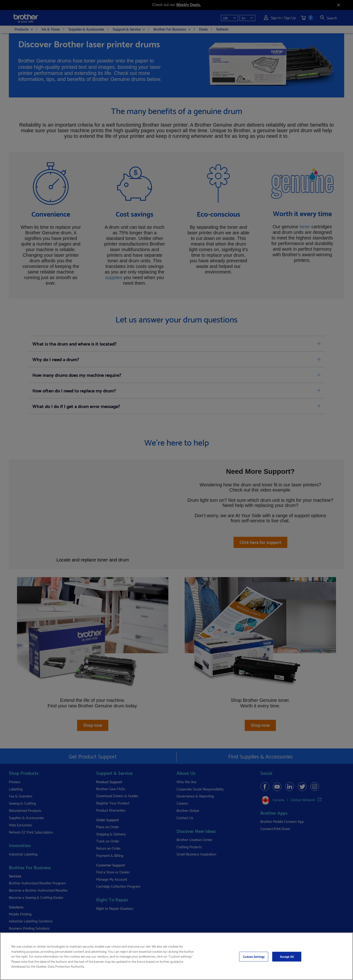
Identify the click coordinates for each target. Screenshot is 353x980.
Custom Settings (254, 956)
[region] (176, 956)
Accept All (287, 956)
